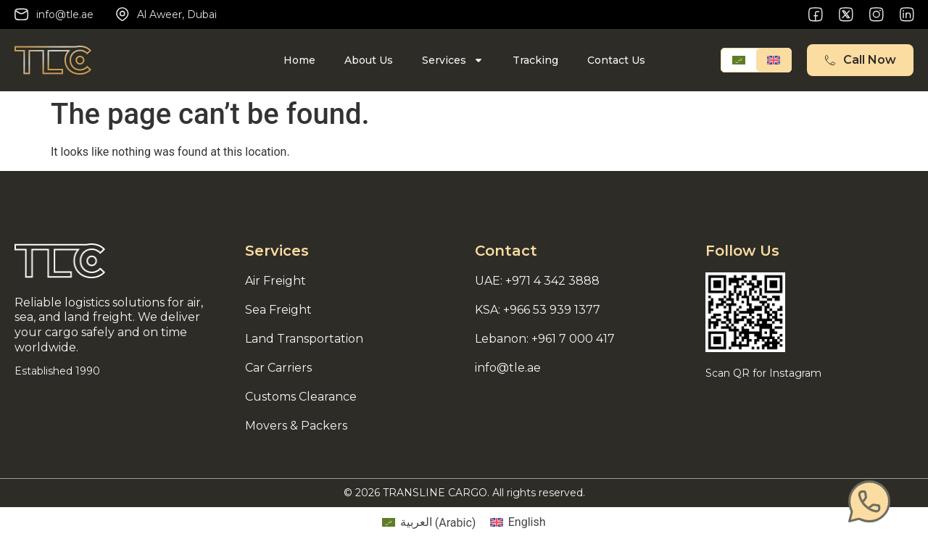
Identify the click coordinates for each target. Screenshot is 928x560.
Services (453, 60)
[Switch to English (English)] (518, 523)
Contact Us (616, 60)
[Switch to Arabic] (739, 60)
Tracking (535, 60)
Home (299, 60)
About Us (369, 60)
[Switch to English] (774, 60)
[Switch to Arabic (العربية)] (429, 523)
